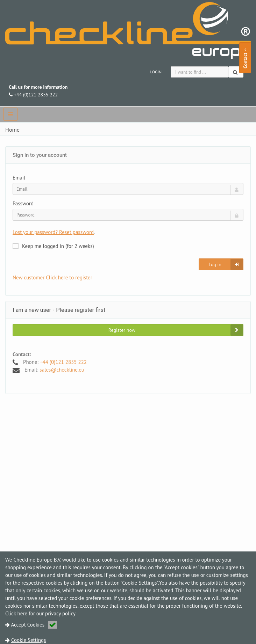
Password (23, 203)
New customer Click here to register (52, 277)
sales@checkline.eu (62, 370)
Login (156, 72)
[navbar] (10, 114)
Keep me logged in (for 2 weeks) (53, 246)
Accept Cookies (34, 625)
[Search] (236, 72)
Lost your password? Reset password (53, 232)
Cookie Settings (29, 640)
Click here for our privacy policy (40, 613)
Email (19, 178)
